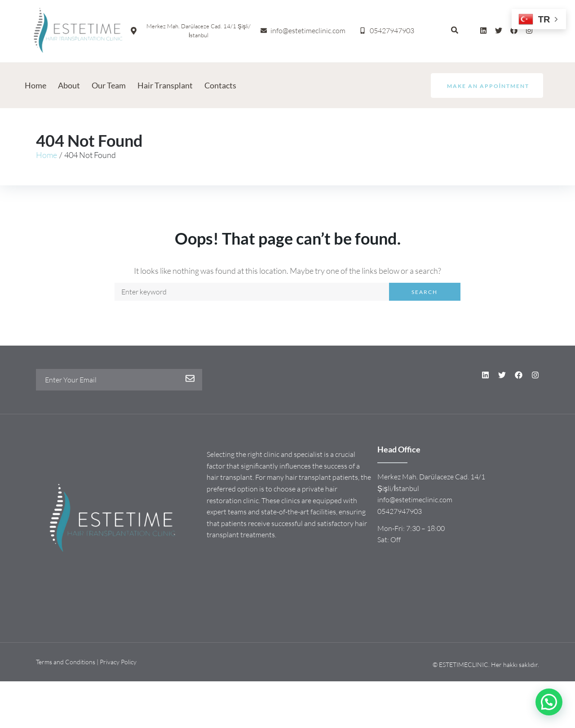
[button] (549, 702)
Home (46, 155)
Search (425, 292)
